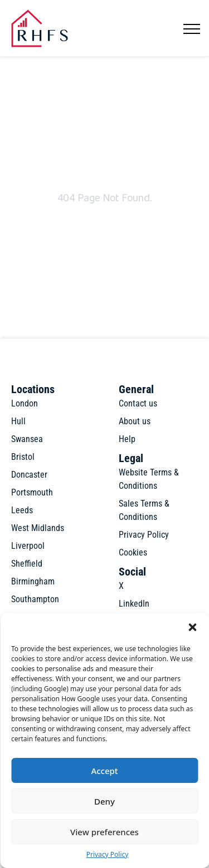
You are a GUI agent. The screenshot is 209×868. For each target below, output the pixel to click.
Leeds (22, 510)
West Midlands (38, 528)
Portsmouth (32, 492)
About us (135, 421)
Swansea (27, 439)
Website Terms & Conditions (149, 479)
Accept (104, 771)
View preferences (104, 832)
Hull (18, 421)
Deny (104, 801)
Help (127, 439)
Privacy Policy (108, 854)
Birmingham (33, 581)
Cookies (133, 552)
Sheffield (27, 564)
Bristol (23, 457)
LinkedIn (134, 604)
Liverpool (28, 546)
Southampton (35, 599)
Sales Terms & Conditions (144, 510)
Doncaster (29, 475)
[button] (192, 627)
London (25, 403)
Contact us (138, 403)
